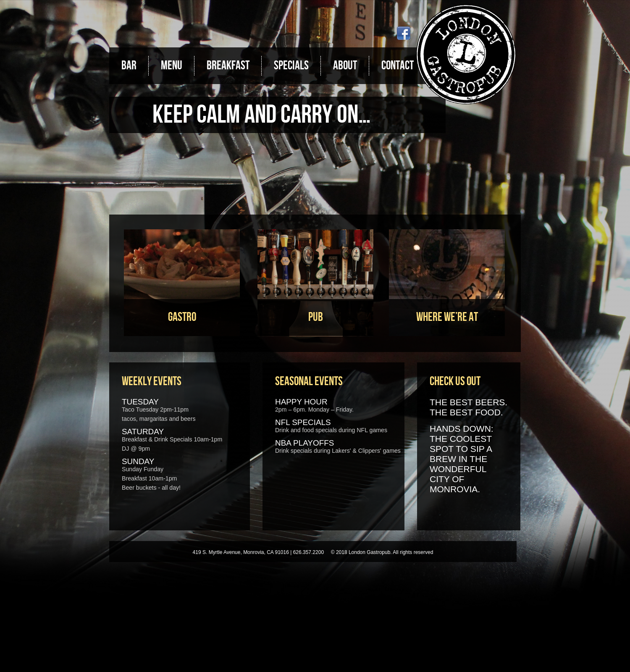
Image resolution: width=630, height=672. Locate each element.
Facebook (404, 33)
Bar (129, 66)
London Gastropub (466, 54)
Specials (291, 66)
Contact (398, 66)
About (345, 66)
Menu (172, 66)
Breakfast (228, 66)
